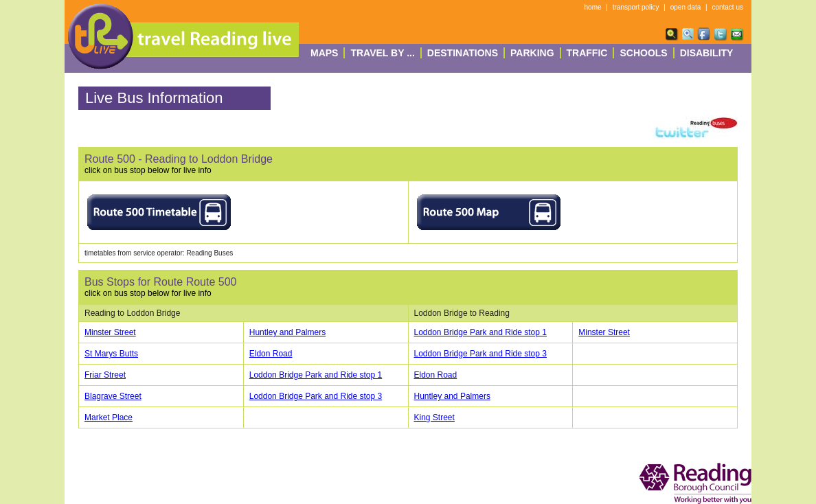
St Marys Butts (111, 354)
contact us (727, 7)
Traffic (587, 53)
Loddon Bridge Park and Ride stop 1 (480, 332)
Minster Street (110, 332)
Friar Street (105, 375)
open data (686, 7)
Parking (532, 53)
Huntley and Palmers (287, 332)
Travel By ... (382, 53)
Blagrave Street (113, 396)
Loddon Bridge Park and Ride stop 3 (480, 354)
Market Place (109, 417)
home (593, 7)
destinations (463, 53)
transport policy (636, 7)
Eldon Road (271, 354)
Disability (707, 53)
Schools (643, 53)
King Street (434, 417)
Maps (324, 53)
